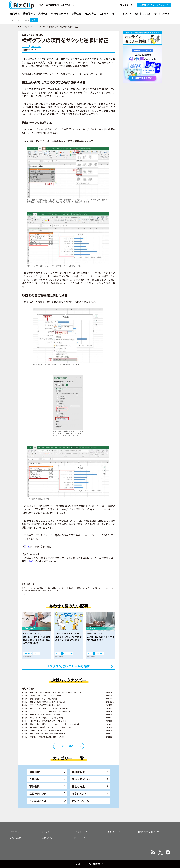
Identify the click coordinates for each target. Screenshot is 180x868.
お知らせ (46, 832)
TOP (20, 27)
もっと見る (68, 746)
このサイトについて (82, 832)
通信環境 (34, 772)
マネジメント (79, 793)
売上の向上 (78, 786)
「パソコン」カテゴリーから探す (69, 666)
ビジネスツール (30, 27)
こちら (30, 561)
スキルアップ (36, 46)
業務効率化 (78, 772)
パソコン (42, 27)
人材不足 (34, 779)
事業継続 (34, 786)
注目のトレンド (38, 793)
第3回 (27, 546)
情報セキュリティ (81, 779)
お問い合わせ (48, 838)
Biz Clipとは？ (126, 5)
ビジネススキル (38, 801)
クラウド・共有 (68, 653)
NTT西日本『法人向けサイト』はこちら (154, 5)
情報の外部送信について (149, 832)
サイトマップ (79, 838)
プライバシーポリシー (115, 832)
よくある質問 (15, 838)
